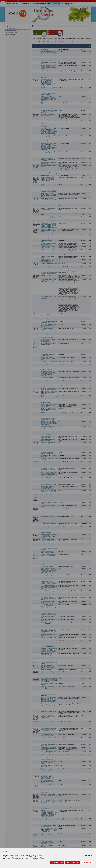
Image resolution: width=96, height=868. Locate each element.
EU (91, 856)
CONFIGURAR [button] (87, 862)
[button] (57, 862)
